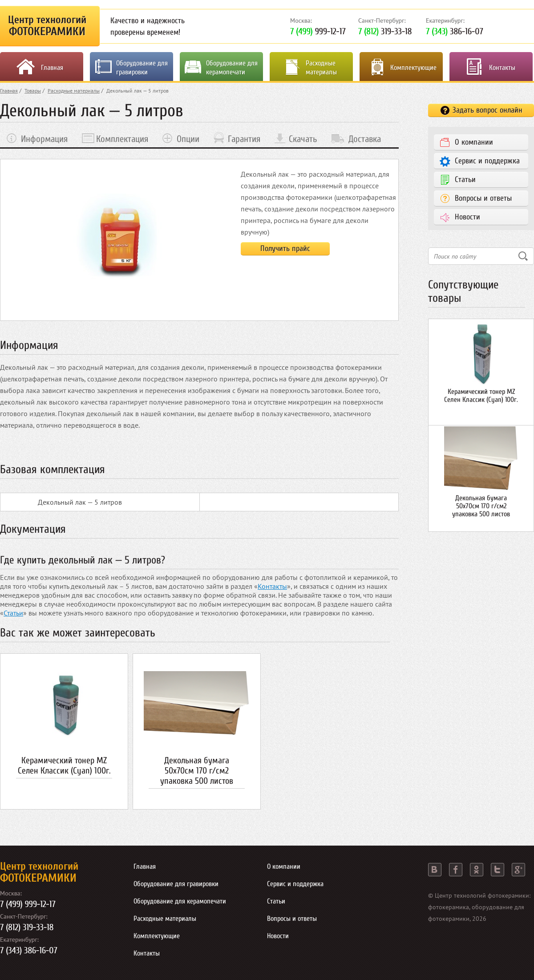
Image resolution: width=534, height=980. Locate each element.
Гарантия (244, 139)
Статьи (13, 613)
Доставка (365, 139)
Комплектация (122, 139)
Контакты (502, 68)
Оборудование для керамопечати (232, 68)
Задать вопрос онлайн (487, 110)
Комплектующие (413, 68)
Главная (52, 68)
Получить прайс (285, 249)
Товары (33, 91)
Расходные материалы (321, 68)
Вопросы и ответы (483, 198)
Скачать (303, 139)
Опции (188, 139)
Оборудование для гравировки (142, 68)
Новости (467, 217)
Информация (44, 139)
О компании (474, 142)
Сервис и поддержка (487, 161)
